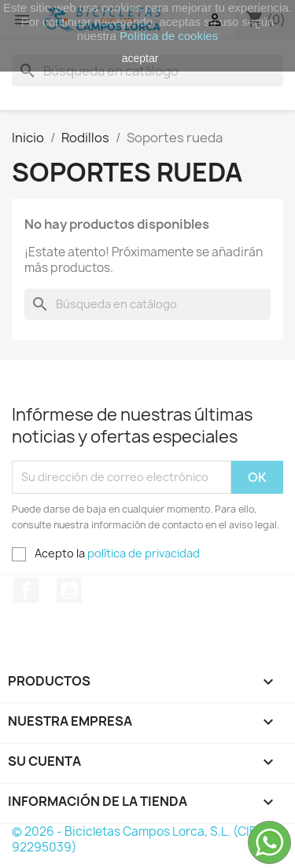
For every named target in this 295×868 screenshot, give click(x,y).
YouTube (69, 590)
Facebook (26, 590)
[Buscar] (147, 304)
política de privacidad (144, 553)
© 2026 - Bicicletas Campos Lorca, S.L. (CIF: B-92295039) (144, 839)
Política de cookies (169, 36)
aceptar (140, 58)
